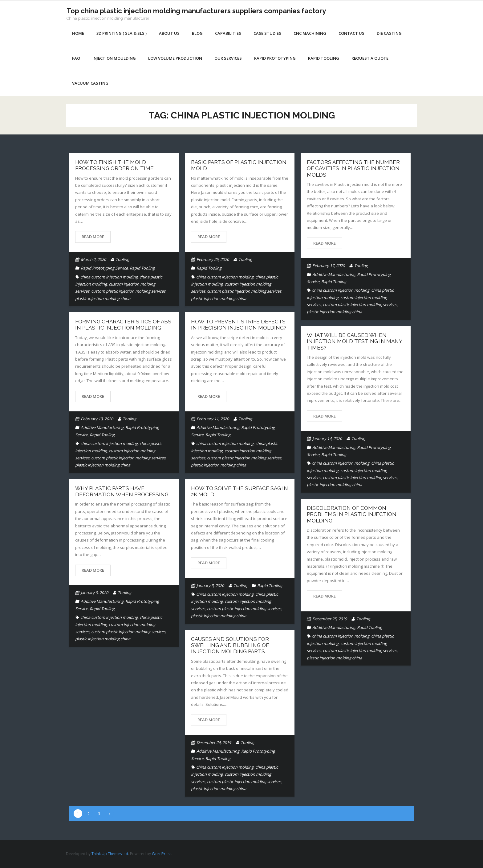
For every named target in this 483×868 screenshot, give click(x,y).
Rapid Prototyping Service (104, 268)
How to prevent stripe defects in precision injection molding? (239, 325)
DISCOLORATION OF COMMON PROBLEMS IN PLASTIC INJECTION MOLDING (352, 515)
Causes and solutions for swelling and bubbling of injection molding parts (230, 646)
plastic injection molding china (103, 299)
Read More (93, 237)
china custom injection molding (109, 277)
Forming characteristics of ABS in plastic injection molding (123, 325)
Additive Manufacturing (334, 275)
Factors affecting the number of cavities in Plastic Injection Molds (353, 169)
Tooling (122, 260)
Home (78, 34)
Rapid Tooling (142, 268)
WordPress (162, 854)
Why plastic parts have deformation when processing (122, 492)
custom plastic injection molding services (128, 291)
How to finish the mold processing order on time (114, 166)
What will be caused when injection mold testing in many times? (354, 342)
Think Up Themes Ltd (110, 854)
